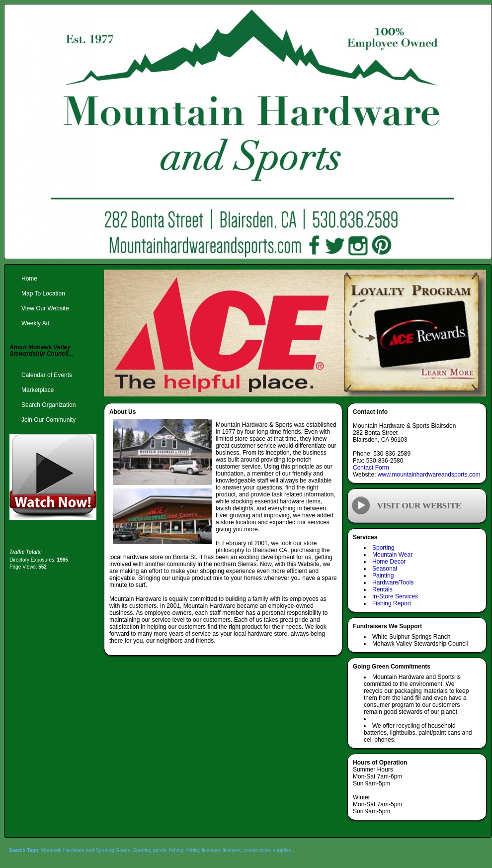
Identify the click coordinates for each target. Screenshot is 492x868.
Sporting (383, 548)
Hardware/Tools (393, 582)
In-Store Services (395, 596)
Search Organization (48, 405)
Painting (383, 576)
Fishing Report (392, 603)
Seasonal (385, 569)
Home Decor (389, 562)
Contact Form (371, 468)
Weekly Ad (35, 323)
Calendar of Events (47, 375)
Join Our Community (48, 420)
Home (29, 279)
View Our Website (45, 308)
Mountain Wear (392, 555)
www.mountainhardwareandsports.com (429, 475)
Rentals (382, 589)
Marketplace (38, 390)
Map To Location (43, 293)
